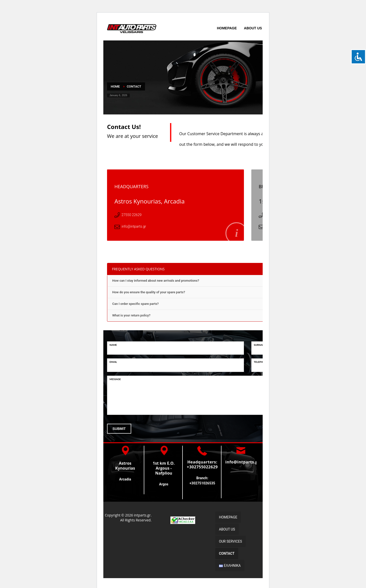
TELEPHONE (261, 362)
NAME (113, 345)
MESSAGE (115, 379)
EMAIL (113, 362)
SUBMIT (119, 429)
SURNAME (260, 345)
